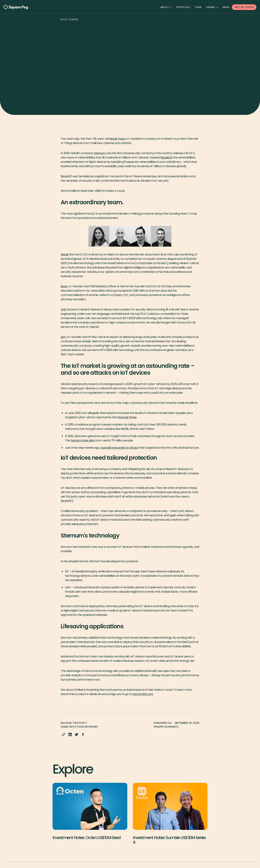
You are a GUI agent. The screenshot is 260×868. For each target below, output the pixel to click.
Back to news (70, 19)
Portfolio (183, 7)
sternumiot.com (143, 694)
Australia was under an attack (119, 448)
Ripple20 (166, 157)
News (226, 7)
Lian (63, 337)
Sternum (99, 153)
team (198, 7)
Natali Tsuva (117, 139)
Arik (63, 309)
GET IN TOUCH (244, 7)
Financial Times (127, 417)
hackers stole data (83, 440)
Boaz (64, 286)
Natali (64, 254)
